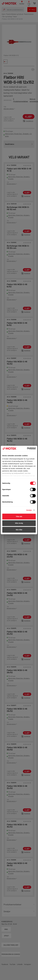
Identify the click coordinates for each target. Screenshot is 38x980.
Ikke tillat (19, 530)
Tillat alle (19, 516)
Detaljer (29, 510)
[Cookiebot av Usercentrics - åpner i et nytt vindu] (27, 449)
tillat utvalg (19, 523)
